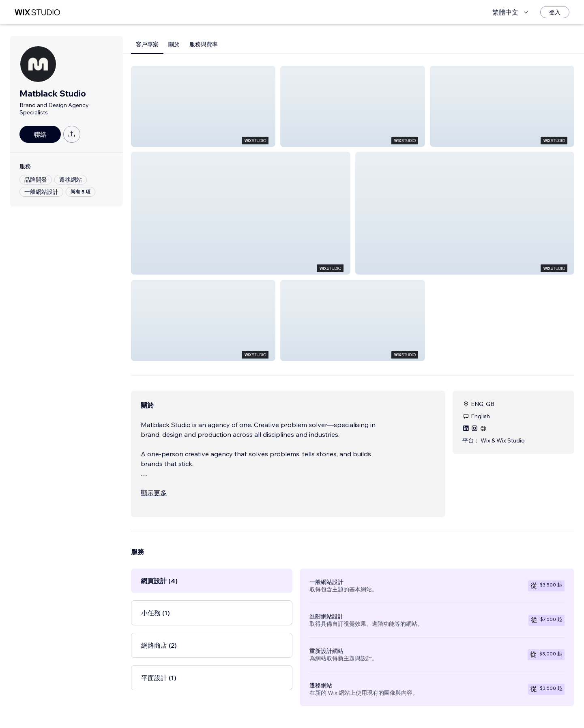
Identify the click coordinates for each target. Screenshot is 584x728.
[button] (203, 106)
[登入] (555, 12)
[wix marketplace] (37, 12)
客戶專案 (147, 44)
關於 (174, 44)
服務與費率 (204, 44)
